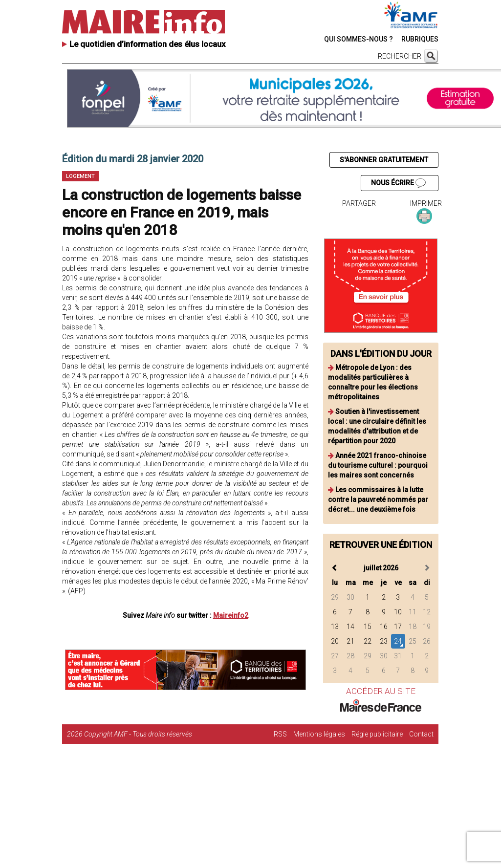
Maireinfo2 (231, 615)
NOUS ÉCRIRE (398, 183)
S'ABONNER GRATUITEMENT (384, 160)
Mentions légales (319, 734)
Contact (421, 734)
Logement (80, 176)
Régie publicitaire (377, 734)
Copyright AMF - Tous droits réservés (138, 734)
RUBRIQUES (420, 39)
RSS (280, 734)
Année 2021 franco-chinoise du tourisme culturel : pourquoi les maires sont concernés (378, 465)
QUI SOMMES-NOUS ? (359, 39)
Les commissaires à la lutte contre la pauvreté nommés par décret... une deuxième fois (378, 499)
